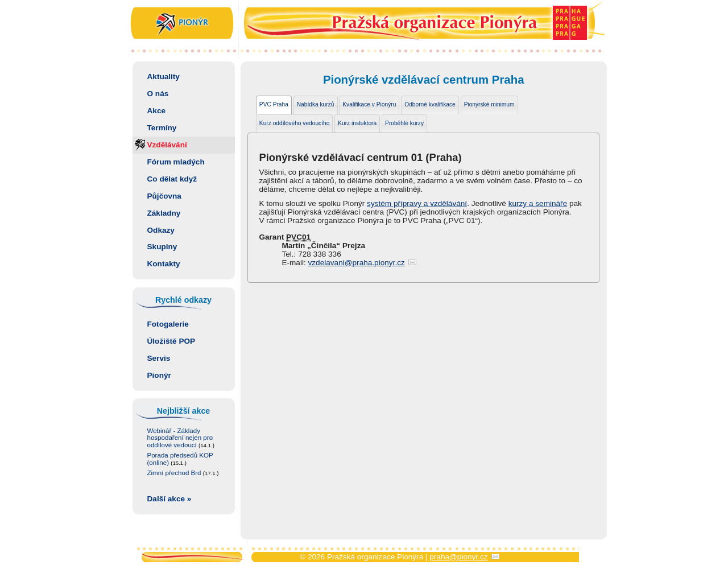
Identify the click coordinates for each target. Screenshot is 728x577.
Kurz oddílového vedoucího (294, 123)
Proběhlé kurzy (404, 123)
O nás (158, 94)
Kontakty (164, 264)
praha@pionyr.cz (458, 557)
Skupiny (162, 247)
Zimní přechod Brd (183, 473)
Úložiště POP (171, 341)
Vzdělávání (167, 145)
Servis (159, 358)
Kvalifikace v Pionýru (369, 104)
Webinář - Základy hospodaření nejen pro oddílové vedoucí (181, 438)
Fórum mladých (176, 162)
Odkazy (161, 230)
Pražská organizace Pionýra (364, 24)
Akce (157, 111)
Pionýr (159, 375)
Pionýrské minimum (489, 104)
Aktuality (164, 77)
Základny (164, 213)
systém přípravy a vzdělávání (417, 203)
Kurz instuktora (357, 123)
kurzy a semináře (538, 203)
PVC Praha (274, 104)
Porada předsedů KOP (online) (180, 459)
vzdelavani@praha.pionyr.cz (357, 263)
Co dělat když (172, 179)
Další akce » (169, 499)
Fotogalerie (168, 324)
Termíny (162, 128)
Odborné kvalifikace (430, 104)
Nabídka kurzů (316, 104)
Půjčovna (164, 196)
